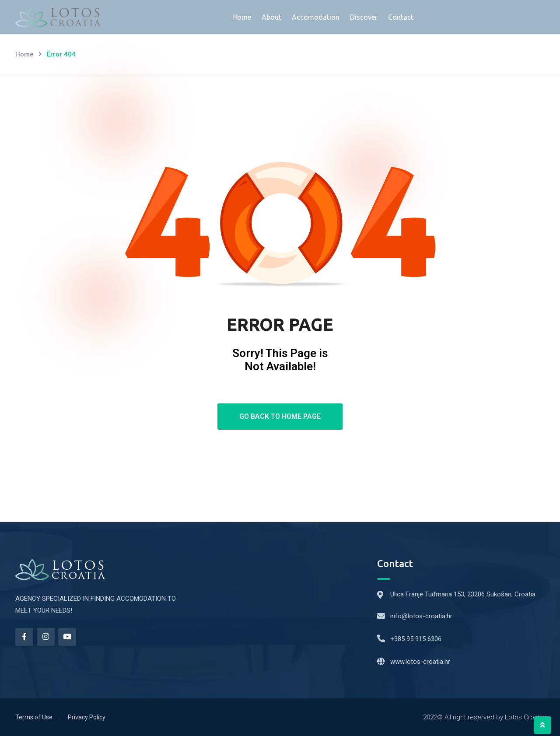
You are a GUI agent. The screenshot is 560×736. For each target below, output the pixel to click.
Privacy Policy (87, 717)
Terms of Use (34, 717)
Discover (364, 17)
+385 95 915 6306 (416, 639)
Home (242, 17)
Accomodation (316, 17)
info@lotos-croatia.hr (421, 616)
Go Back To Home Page (280, 416)
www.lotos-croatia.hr (420, 662)
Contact (401, 17)
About (271, 17)
